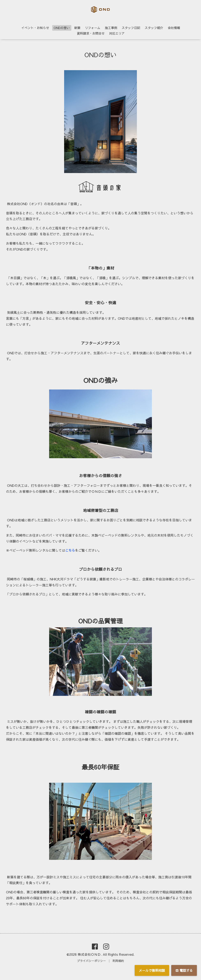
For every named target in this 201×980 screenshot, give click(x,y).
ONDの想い (62, 28)
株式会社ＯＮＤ (89, 954)
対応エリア (117, 33)
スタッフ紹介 (154, 28)
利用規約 (118, 961)
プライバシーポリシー (91, 961)
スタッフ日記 (131, 28)
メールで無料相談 (152, 970)
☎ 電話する (184, 970)
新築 (77, 28)
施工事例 (111, 28)
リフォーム (93, 28)
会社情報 (174, 28)
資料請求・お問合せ (91, 33)
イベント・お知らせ (35, 28)
